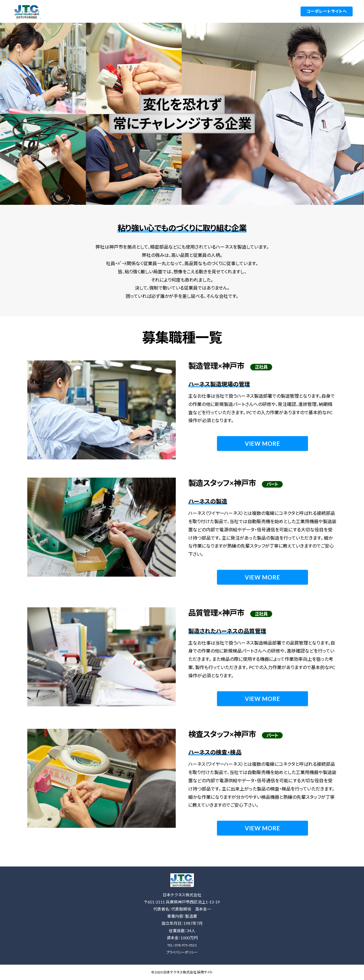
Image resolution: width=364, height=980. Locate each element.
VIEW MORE (262, 443)
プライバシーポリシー (182, 952)
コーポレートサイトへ (327, 11)
